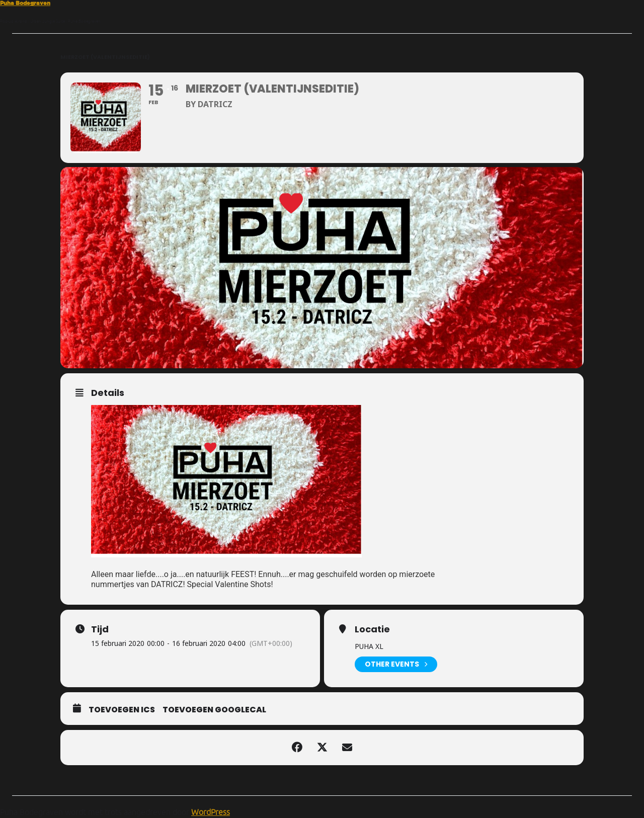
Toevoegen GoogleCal (214, 710)
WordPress (211, 812)
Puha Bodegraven (25, 3)
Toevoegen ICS (122, 710)
